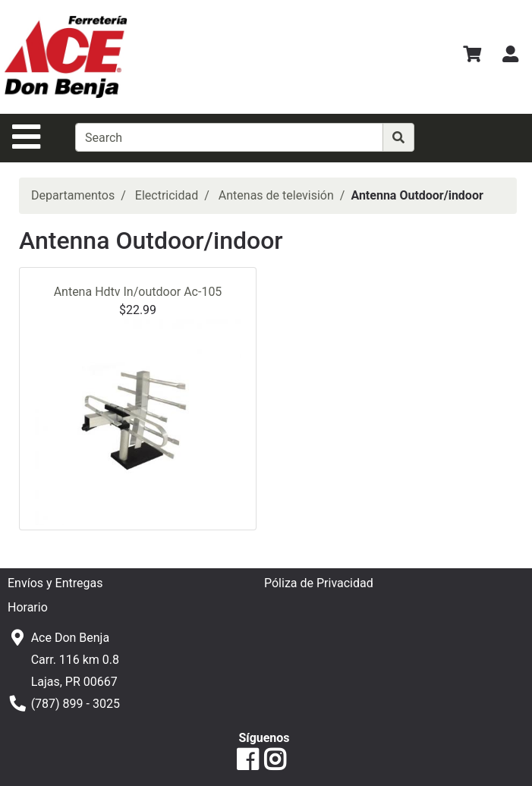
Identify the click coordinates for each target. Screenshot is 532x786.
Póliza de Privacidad (319, 583)
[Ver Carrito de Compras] (472, 57)
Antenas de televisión (276, 195)
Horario (28, 607)
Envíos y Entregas (55, 583)
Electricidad (167, 195)
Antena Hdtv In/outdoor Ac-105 (138, 292)
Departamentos (73, 195)
